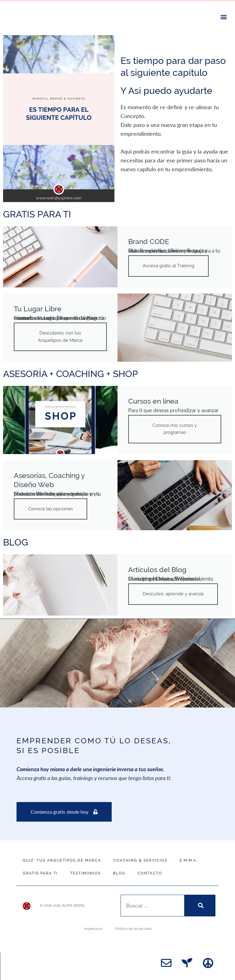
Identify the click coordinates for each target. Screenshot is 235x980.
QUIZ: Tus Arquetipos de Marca (62, 857)
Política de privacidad (133, 926)
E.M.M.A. (189, 857)
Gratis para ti (40, 870)
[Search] (200, 902)
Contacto (150, 870)
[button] (224, 17)
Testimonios (85, 870)
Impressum (93, 926)
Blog (119, 870)
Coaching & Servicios (140, 857)
